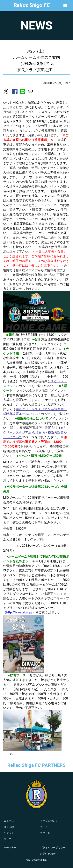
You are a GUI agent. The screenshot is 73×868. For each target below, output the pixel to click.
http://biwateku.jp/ (19, 612)
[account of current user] (65, 5)
